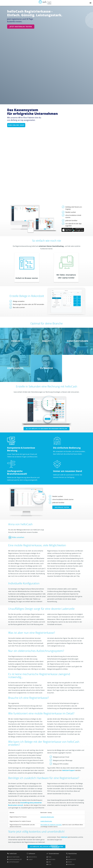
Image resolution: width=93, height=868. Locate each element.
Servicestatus (33, 866)
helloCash (64, 847)
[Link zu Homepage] (45, 4)
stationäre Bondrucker (47, 826)
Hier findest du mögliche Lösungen (51, 834)
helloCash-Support (69, 780)
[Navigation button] (90, 3)
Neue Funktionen (14, 866)
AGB (69, 866)
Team (50, 866)
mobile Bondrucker (46, 831)
